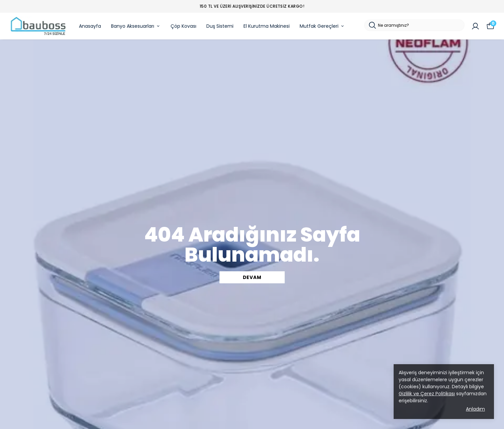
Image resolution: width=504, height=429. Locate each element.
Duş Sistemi (220, 26)
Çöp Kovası (183, 26)
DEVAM (252, 277)
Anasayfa (90, 26)
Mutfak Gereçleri (322, 26)
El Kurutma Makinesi (267, 26)
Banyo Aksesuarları (136, 26)
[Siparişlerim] (475, 26)
